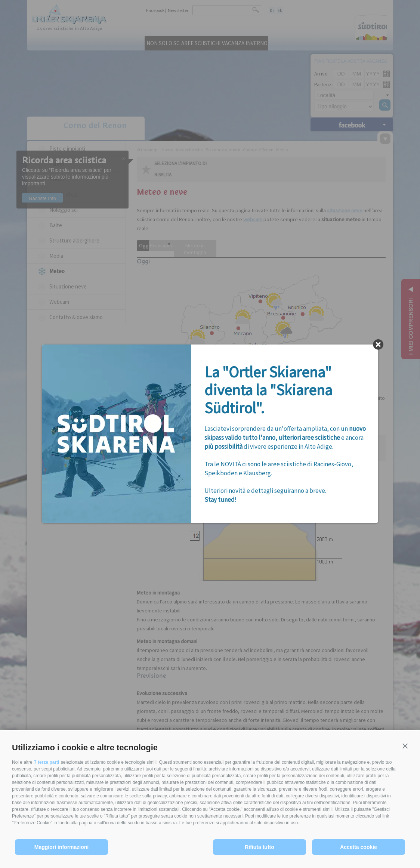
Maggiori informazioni (61, 847)
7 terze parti (47, 762)
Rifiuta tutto (260, 847)
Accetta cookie (359, 847)
